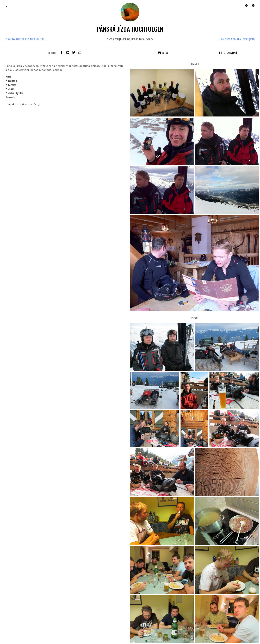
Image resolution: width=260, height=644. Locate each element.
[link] (7, 6)
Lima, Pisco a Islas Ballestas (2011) (237, 39)
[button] (253, 5)
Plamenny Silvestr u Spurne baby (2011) (25, 39)
